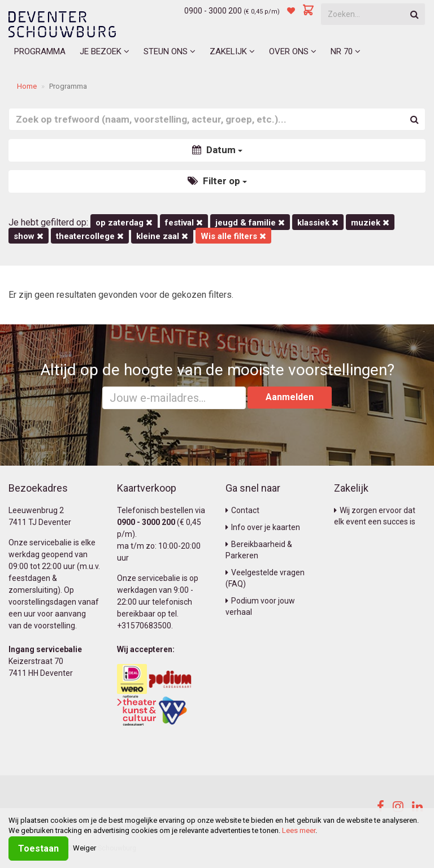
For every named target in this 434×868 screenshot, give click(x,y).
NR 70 (346, 51)
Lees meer (299, 830)
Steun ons (170, 51)
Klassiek (318, 223)
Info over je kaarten (263, 527)
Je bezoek (105, 51)
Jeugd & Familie (250, 223)
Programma (40, 51)
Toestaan (38, 849)
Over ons (293, 51)
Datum (217, 150)
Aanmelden (290, 397)
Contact (242, 510)
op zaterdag (124, 223)
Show (29, 236)
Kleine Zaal (162, 236)
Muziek (370, 223)
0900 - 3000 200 (213, 11)
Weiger (84, 848)
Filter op (217, 181)
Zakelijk (232, 51)
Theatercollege (90, 236)
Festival (184, 223)
